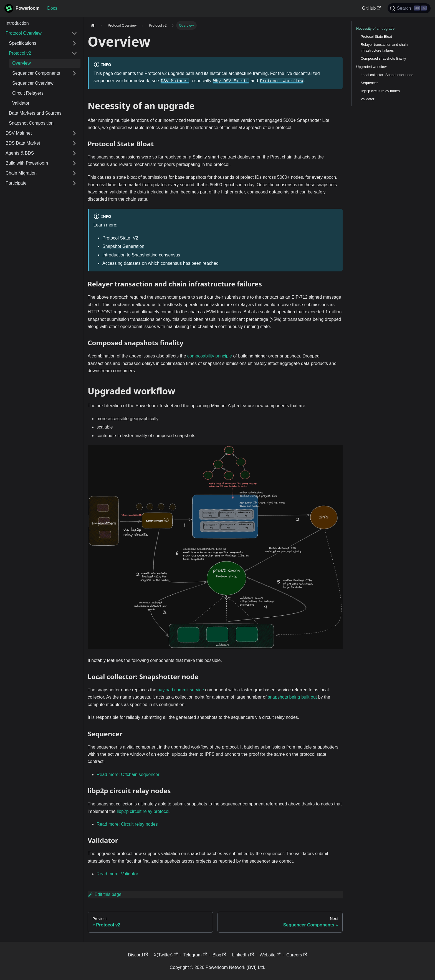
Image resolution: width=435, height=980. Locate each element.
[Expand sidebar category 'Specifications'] (74, 43)
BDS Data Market (23, 143)
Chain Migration (21, 173)
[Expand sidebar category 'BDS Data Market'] (74, 143)
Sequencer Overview (33, 83)
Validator (21, 103)
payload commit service (181, 690)
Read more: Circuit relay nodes (127, 824)
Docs (52, 8)
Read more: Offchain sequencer (128, 774)
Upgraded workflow (371, 67)
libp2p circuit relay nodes (380, 91)
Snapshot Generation (123, 246)
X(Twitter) (166, 955)
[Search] (409, 8)
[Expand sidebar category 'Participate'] (74, 183)
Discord (138, 955)
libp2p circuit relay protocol (143, 811)
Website (270, 955)
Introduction (17, 23)
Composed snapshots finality (383, 58)
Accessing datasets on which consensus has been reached (160, 263)
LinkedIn (243, 955)
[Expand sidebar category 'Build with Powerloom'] (74, 163)
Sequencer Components (36, 73)
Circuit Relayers (28, 93)
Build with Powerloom (27, 163)
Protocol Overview (24, 33)
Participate (16, 183)
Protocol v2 (20, 53)
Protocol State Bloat (376, 36)
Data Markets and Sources (35, 113)
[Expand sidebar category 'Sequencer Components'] (74, 73)
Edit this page (105, 894)
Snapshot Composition (31, 123)
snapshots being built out (292, 697)
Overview (22, 63)
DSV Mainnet (19, 133)
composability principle (210, 356)
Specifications (23, 43)
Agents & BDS (20, 153)
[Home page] (93, 25)
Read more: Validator (117, 874)
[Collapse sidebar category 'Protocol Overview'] (74, 33)
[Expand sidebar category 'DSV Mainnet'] (74, 133)
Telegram (195, 955)
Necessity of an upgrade (375, 28)
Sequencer (369, 83)
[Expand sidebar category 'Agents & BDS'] (74, 153)
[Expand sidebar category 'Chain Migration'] (74, 173)
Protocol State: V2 (120, 238)
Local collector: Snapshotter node (387, 75)
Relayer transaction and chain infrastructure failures (384, 47)
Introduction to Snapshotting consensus (141, 255)
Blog (219, 955)
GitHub (371, 8)
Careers (297, 955)
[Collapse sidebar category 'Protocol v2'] (74, 53)
